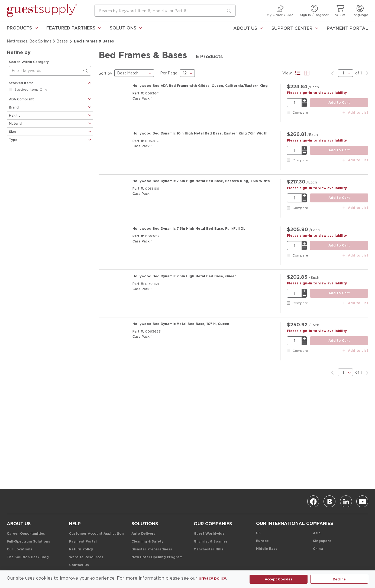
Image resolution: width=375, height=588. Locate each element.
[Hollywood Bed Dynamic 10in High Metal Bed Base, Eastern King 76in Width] (200, 127)
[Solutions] (126, 28)
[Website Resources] (86, 557)
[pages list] (345, 73)
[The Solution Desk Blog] (28, 557)
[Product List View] (298, 73)
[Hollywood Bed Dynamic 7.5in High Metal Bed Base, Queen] (185, 252)
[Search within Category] (86, 71)
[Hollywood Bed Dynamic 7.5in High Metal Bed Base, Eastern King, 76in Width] (201, 169)
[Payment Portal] (347, 28)
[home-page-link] (42, 11)
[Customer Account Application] (96, 534)
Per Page (169, 73)
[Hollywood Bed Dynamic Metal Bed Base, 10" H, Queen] (181, 294)
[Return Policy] (81, 549)
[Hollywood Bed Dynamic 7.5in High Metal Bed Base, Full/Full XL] (189, 211)
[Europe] (262, 541)
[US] (258, 533)
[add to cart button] (339, 103)
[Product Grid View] (307, 73)
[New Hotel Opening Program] (157, 557)
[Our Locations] (20, 549)
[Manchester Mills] (208, 549)
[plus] (304, 100)
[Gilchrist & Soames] (211, 542)
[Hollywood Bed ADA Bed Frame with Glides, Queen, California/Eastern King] (200, 86)
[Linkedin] (346, 501)
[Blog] (329, 501)
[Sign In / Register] (314, 11)
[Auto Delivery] (143, 534)
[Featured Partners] (74, 28)
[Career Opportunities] (26, 534)
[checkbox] (11, 89)
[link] (22, 28)
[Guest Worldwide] (209, 534)
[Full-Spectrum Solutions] (28, 542)
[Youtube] (362, 501)
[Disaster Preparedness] (152, 549)
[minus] (304, 105)
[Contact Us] (79, 565)
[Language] (360, 11)
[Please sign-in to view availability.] (317, 93)
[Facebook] (313, 501)
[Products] (22, 28)
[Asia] (317, 533)
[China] (318, 549)
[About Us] (248, 28)
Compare (300, 112)
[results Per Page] (187, 73)
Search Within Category (29, 62)
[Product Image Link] (114, 100)
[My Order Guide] (280, 11)
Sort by (105, 73)
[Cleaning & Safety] (147, 542)
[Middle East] (266, 549)
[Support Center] (295, 28)
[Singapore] (322, 541)
